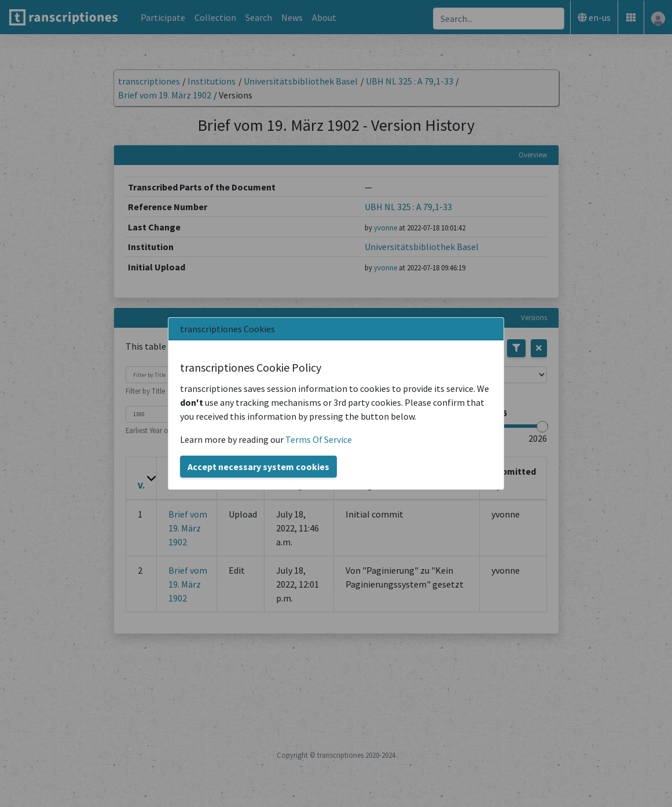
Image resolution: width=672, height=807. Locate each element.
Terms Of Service (319, 439)
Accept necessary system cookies (258, 467)
